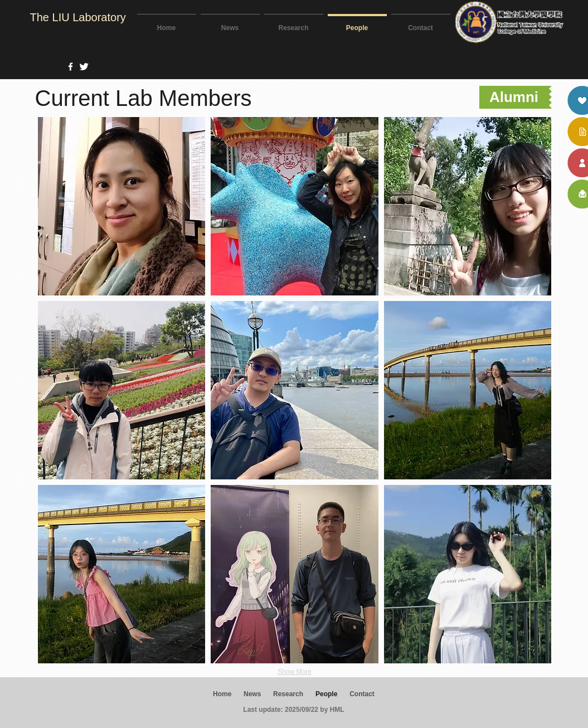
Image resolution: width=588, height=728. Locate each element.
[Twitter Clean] (84, 67)
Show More (295, 672)
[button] (122, 206)
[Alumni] (514, 97)
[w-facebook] (71, 67)
